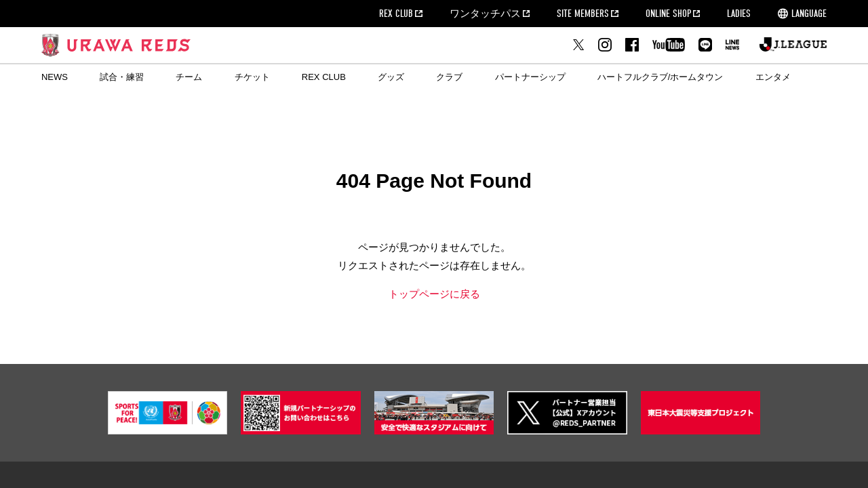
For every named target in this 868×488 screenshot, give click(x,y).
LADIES (739, 14)
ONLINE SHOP (668, 14)
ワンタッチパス (485, 14)
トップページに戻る (434, 294)
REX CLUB (396, 14)
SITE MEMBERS (583, 14)
